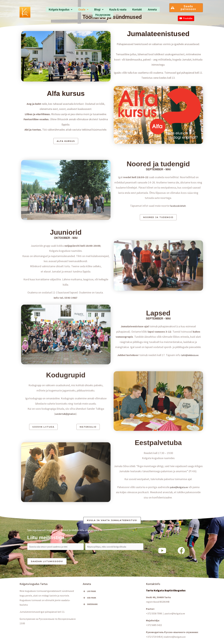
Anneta (139, 10)
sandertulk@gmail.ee (65, 459)
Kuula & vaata (107, 10)
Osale (76, 10)
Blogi (90, 10)
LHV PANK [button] (89, 594)
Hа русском (155, 10)
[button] (55, 10)
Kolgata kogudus (55, 10)
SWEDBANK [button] (90, 607)
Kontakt (125, 10)
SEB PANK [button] (89, 600)
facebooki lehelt (178, 251)
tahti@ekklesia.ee (190, 399)
